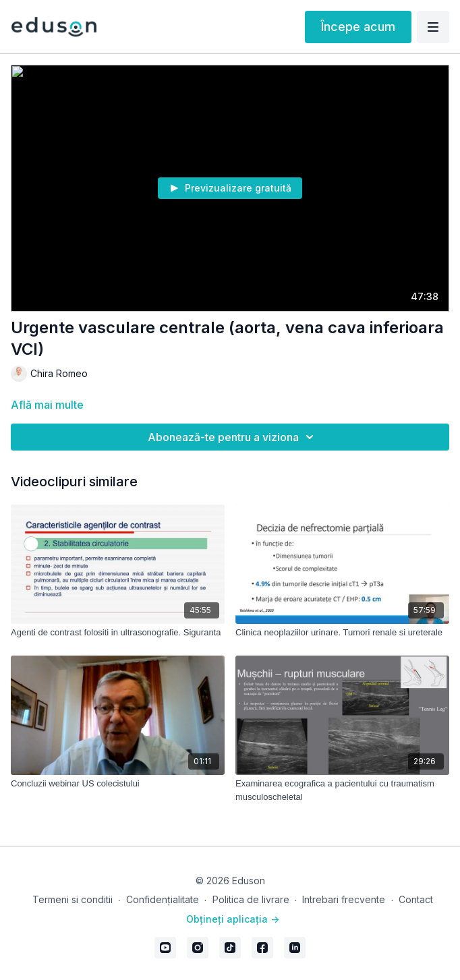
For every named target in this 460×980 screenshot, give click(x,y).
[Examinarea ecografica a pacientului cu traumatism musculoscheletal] (342, 790)
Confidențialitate (163, 899)
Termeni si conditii (73, 899)
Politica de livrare (251, 899)
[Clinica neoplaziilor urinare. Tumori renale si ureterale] (342, 633)
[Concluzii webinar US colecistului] (118, 784)
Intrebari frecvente (344, 899)
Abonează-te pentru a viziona (233, 437)
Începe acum (358, 27)
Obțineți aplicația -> (233, 919)
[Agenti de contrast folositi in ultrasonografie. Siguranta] (118, 633)
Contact (416, 899)
